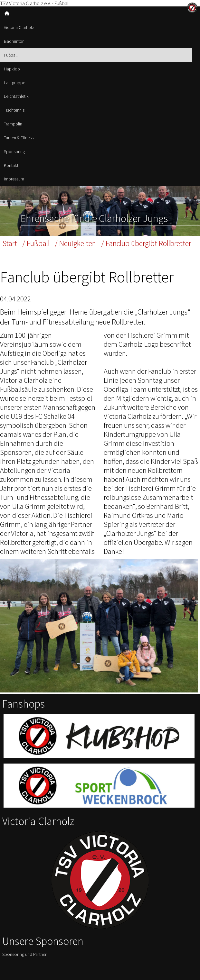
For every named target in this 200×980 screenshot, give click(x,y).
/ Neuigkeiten (75, 243)
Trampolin (13, 124)
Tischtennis (14, 110)
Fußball (11, 55)
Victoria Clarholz (19, 27)
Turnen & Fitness (19, 138)
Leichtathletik (16, 96)
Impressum (14, 179)
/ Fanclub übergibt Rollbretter (146, 243)
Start (10, 243)
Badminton (14, 41)
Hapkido (12, 69)
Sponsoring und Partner (24, 954)
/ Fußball (36, 243)
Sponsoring (14, 151)
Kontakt (11, 165)
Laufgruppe (14, 83)
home (7, 13)
